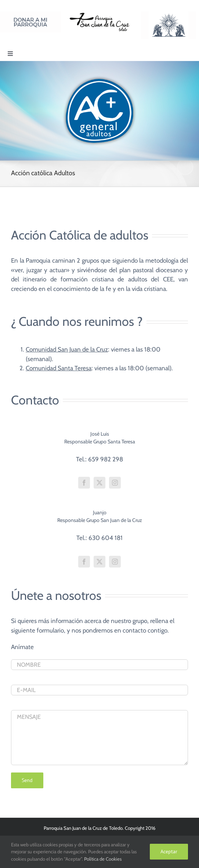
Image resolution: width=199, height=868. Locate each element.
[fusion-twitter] (99, 483)
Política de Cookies (103, 859)
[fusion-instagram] (115, 483)
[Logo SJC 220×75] (99, 14)
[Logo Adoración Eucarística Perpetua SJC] (169, 14)
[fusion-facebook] (84, 483)
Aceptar (169, 851)
